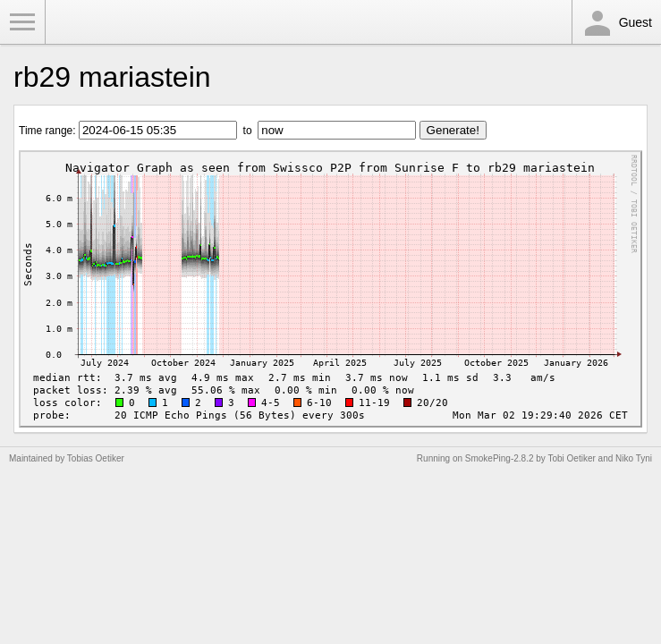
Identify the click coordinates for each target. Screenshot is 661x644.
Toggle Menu (22, 22)
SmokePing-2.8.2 (500, 458)
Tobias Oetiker (96, 458)
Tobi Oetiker (571, 458)
